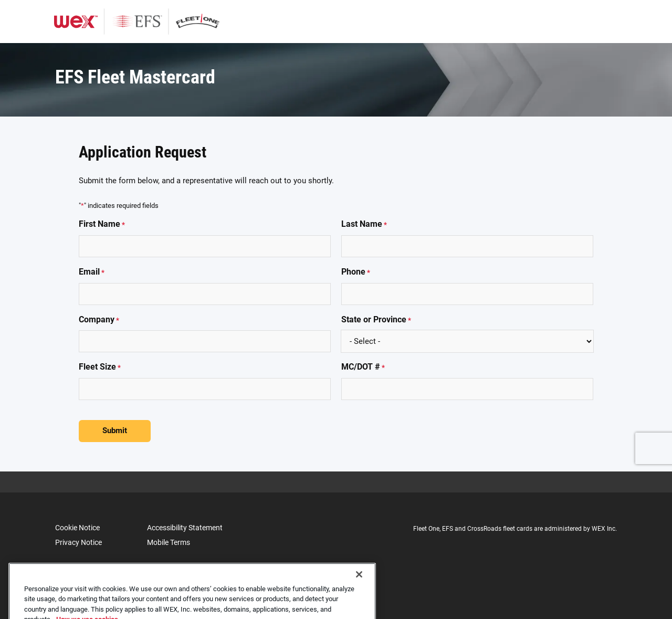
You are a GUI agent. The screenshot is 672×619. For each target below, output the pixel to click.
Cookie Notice (77, 528)
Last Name (364, 224)
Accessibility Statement (185, 528)
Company (99, 320)
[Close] (359, 585)
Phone (356, 272)
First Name (102, 224)
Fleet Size (100, 367)
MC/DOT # (363, 367)
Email (92, 272)
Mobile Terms (169, 542)
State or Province (376, 320)
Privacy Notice (78, 542)
